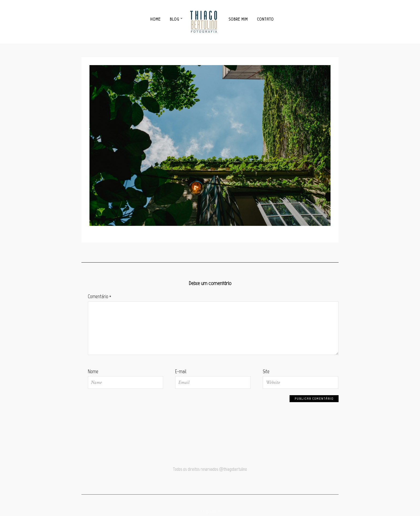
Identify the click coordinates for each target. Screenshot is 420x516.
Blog (175, 19)
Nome (93, 371)
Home (155, 19)
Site (266, 371)
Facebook (210, 512)
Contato (265, 19)
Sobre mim (238, 19)
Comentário (100, 296)
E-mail (181, 371)
